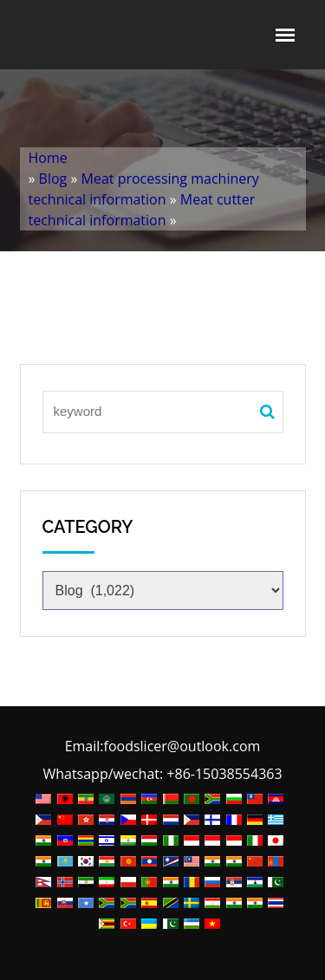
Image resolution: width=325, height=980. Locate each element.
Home (48, 158)
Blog (53, 178)
